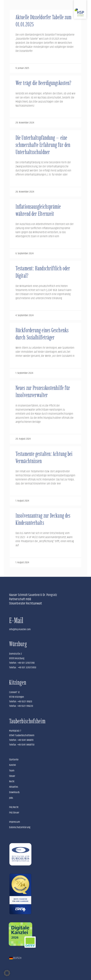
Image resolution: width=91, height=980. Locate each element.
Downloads (14, 792)
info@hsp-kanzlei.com (20, 629)
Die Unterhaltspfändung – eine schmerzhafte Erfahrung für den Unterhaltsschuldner (43, 145)
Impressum (15, 822)
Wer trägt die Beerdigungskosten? (43, 83)
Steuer (12, 776)
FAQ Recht (14, 807)
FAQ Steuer (14, 813)
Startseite (14, 760)
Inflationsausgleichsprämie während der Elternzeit (38, 210)
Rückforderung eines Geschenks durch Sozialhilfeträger (42, 334)
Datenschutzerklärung (20, 827)
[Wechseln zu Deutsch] (15, 958)
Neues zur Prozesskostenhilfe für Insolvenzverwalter (43, 391)
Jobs (11, 798)
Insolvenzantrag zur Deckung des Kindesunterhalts (43, 519)
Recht (12, 781)
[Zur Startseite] (80, 9)
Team (12, 771)
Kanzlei (13, 765)
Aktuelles (14, 787)
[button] (7, 973)
